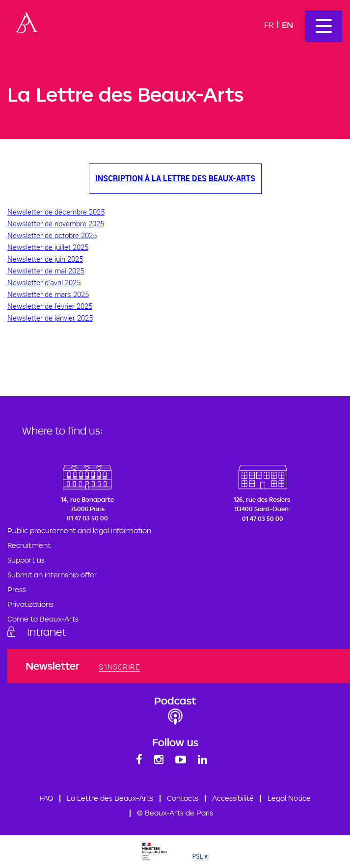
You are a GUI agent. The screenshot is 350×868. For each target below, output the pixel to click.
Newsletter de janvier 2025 (50, 318)
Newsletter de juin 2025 (45, 259)
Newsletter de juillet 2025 (48, 247)
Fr (269, 25)
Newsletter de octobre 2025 (52, 235)
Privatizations (30, 604)
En (287, 25)
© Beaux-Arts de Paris (175, 813)
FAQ (46, 798)
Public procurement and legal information (79, 530)
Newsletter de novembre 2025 (56, 223)
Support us (26, 560)
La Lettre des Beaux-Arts (110, 798)
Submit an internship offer (52, 575)
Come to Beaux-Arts (43, 619)
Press (17, 589)
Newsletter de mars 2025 (48, 294)
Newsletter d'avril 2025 (44, 282)
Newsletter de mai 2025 (46, 271)
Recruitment (29, 545)
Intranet (47, 632)
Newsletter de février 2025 (50, 306)
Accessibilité (233, 798)
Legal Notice (289, 798)
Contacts (183, 798)
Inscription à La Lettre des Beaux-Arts (175, 178)
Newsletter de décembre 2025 (56, 212)
